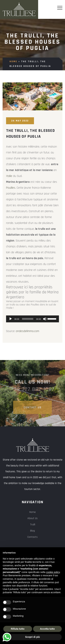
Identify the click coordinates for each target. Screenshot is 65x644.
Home (13, 61)
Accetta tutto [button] (47, 629)
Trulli (33, 525)
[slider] (28, 319)
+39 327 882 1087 (33, 390)
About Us (32, 518)
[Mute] (45, 319)
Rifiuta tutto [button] (18, 629)
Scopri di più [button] (32, 637)
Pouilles (11, 188)
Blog (32, 531)
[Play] (11, 319)
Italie (10, 176)
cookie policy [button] (53, 572)
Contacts (32, 537)
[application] (32, 319)
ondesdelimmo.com (27, 331)
